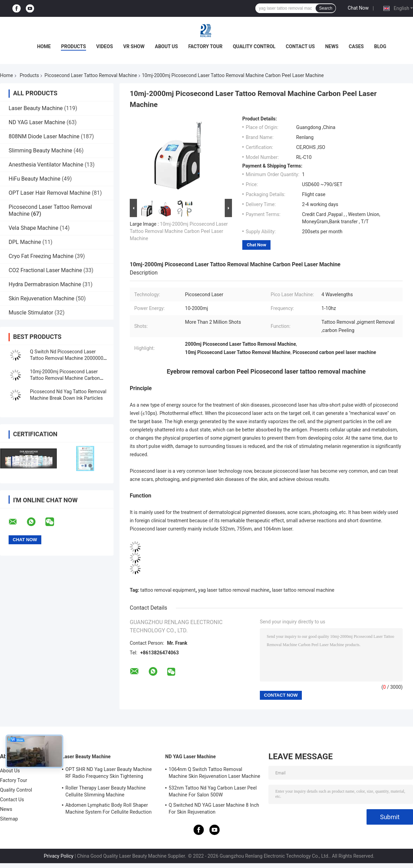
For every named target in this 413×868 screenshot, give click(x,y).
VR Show (134, 46)
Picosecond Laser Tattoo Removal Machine (91, 75)
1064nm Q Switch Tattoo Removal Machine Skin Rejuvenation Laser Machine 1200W (214, 774)
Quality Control (254, 46)
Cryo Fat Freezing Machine (41, 256)
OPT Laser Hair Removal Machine (50, 193)
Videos (105, 46)
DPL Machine (25, 242)
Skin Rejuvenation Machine (41, 298)
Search (326, 8)
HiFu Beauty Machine (35, 179)
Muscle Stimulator (31, 313)
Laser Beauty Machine (36, 108)
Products (73, 46)
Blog (380, 46)
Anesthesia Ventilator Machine (46, 165)
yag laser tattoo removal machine (234, 590)
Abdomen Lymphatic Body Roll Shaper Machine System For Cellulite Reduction (108, 808)
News (332, 46)
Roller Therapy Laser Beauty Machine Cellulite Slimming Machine (105, 791)
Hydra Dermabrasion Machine (45, 284)
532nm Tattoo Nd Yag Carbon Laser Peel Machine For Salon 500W (213, 791)
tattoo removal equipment (168, 590)
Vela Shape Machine (33, 228)
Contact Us (300, 46)
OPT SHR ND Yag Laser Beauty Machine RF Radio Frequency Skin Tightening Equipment (109, 774)
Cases (356, 46)
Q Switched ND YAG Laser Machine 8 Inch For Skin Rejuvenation (214, 808)
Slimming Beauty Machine (40, 151)
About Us (166, 46)
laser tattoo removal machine (303, 590)
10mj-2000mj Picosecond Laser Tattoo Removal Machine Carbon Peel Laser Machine (65, 378)
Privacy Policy (59, 856)
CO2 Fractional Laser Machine (45, 270)
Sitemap (9, 819)
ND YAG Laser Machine (37, 122)
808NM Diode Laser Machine (44, 136)
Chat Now (358, 8)
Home (44, 46)
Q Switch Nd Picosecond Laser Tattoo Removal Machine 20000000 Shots (68, 358)
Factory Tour (205, 46)
